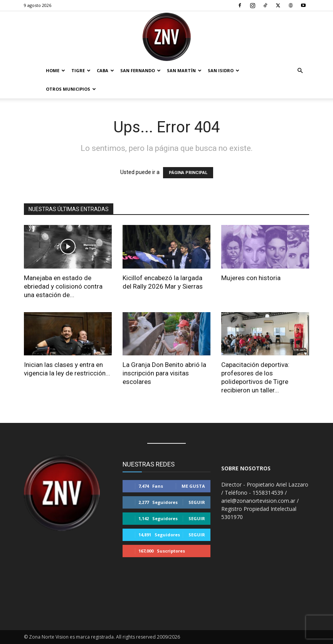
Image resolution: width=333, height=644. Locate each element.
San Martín (184, 70)
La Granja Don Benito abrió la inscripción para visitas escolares (164, 373)
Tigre (81, 70)
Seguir (197, 502)
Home (55, 70)
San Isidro (224, 70)
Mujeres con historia (251, 278)
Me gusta (193, 486)
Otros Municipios (71, 89)
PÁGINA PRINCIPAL (188, 173)
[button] (300, 71)
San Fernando (140, 70)
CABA (105, 70)
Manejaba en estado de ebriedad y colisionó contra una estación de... (63, 286)
